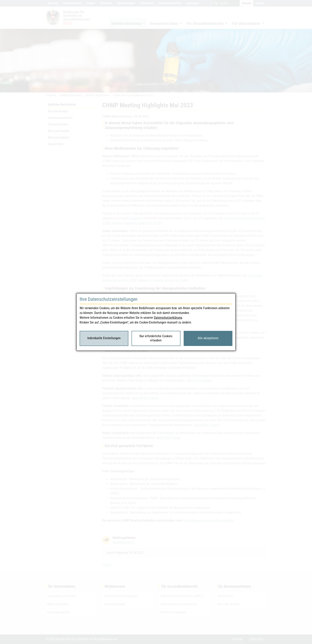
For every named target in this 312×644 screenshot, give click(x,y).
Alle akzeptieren (208, 338)
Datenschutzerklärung (168, 318)
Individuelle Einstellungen (104, 338)
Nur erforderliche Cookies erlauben (156, 338)
